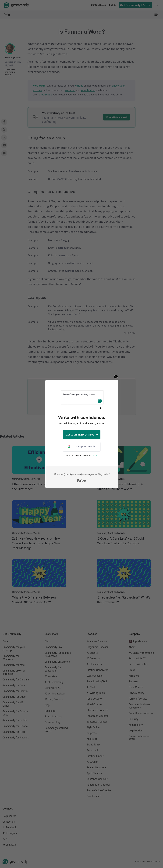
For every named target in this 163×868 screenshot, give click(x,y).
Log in (94, 456)
